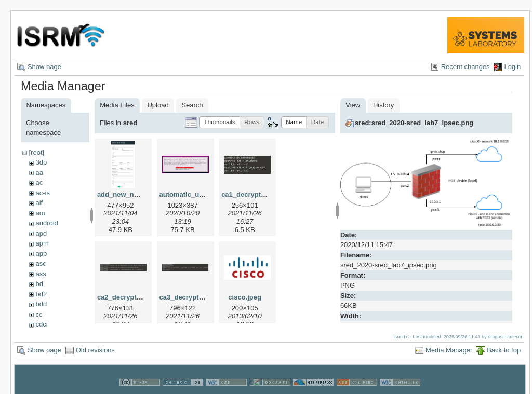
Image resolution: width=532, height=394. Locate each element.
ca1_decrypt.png (248, 194)
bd (39, 284)
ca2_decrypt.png (124, 297)
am (40, 213)
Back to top (504, 347)
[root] (36, 152)
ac (39, 182)
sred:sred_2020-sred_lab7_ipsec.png (414, 123)
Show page (44, 67)
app (41, 254)
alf (39, 203)
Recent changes (465, 67)
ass (41, 274)
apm (42, 243)
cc (39, 314)
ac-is (42, 193)
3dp (41, 162)
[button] (220, 122)
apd (41, 233)
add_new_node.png (129, 194)
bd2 (41, 294)
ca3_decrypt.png (186, 297)
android (46, 223)
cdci (41, 324)
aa (39, 173)
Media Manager (449, 347)
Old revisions (95, 347)
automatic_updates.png (197, 194)
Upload (158, 105)
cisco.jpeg (245, 297)
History (383, 105)
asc (41, 263)
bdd (41, 304)
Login (512, 67)
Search (192, 105)
